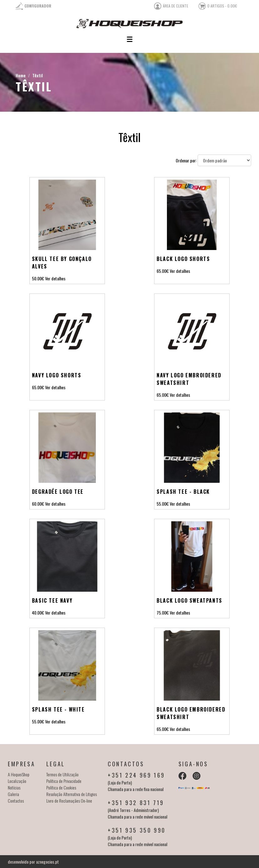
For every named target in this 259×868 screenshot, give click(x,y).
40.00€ (38, 613)
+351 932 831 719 (136, 803)
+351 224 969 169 (136, 775)
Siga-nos (193, 764)
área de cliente (176, 6)
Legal (56, 764)
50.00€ (38, 278)
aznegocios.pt (47, 862)
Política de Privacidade (64, 781)
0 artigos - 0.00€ (222, 6)
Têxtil (38, 75)
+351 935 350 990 (137, 830)
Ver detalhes (55, 278)
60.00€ (38, 504)
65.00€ (163, 271)
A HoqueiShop (19, 774)
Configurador (38, 6)
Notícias (14, 787)
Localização (17, 781)
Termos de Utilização (62, 774)
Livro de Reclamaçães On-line (69, 801)
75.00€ (163, 613)
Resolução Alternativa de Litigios (72, 794)
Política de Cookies (61, 787)
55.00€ (163, 504)
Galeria (13, 794)
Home (21, 75)
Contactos (16, 801)
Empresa (21, 764)
